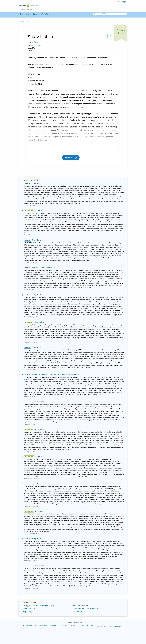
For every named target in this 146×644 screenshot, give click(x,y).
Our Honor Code (54, 625)
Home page (21, 21)
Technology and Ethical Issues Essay (87, 609)
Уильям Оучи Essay (29, 609)
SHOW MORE (71, 157)
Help (92, 625)
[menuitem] (118, 2)
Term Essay (77, 612)
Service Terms (75, 625)
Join (118, 2)
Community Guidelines (41, 625)
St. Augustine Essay (80, 606)
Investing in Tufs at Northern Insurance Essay (38, 606)
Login (124, 2)
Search (28, 14)
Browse (36, 14)
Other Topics (30, 21)
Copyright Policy (28, 625)
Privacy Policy (65, 625)
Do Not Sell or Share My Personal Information (109, 626)
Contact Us (85, 625)
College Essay (27, 612)
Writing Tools (45, 14)
